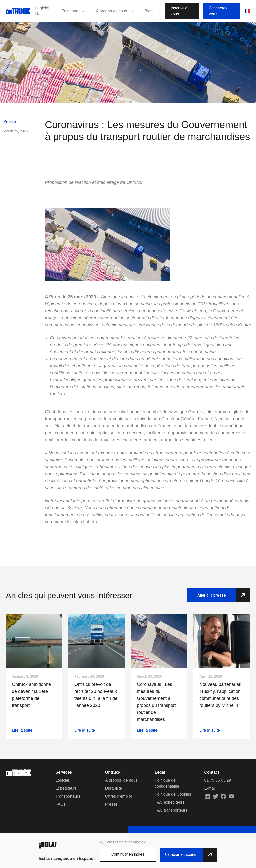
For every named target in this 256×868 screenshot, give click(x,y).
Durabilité (114, 788)
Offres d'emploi (119, 796)
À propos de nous (121, 780)
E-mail (210, 788)
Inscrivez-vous (180, 11)
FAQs (60, 804)
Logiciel (62, 780)
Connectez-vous (219, 11)
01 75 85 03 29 (218, 780)
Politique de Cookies (173, 794)
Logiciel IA (42, 11)
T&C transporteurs (171, 810)
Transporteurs (68, 796)
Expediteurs (66, 788)
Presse (10, 121)
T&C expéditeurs (170, 802)
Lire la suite (22, 730)
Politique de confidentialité (167, 783)
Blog (149, 11)
